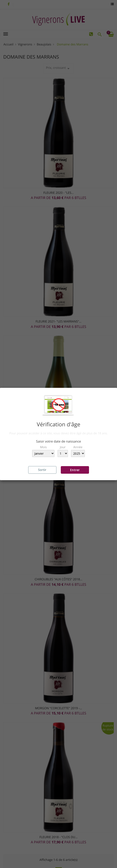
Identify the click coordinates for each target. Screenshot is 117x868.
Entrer (75, 470)
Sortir (42, 470)
